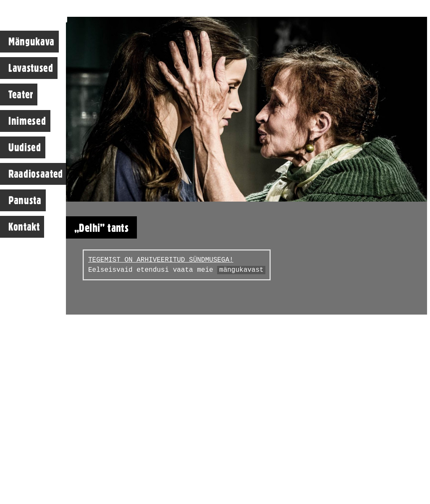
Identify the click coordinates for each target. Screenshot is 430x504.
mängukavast (241, 270)
